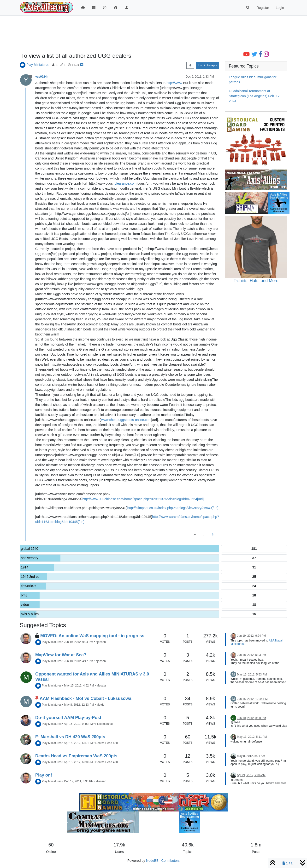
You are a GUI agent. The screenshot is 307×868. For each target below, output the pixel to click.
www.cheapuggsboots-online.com (126, 420)
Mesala (101, 686)
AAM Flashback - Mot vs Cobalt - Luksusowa (85, 698)
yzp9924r (41, 77)
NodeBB (152, 861)
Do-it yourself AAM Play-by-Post (68, 718)
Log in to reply (208, 65)
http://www (174, 83)
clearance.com (126, 183)
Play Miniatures (38, 65)
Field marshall (104, 724)
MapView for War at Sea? (61, 655)
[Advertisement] (153, 34)
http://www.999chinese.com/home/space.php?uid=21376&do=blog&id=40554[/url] (143, 499)
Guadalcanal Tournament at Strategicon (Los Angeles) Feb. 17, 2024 (255, 96)
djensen (101, 642)
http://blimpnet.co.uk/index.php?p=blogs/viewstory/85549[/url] (173, 508)
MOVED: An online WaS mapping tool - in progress (92, 636)
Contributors (171, 861)
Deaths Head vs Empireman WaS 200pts (76, 756)
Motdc (100, 705)
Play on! (44, 775)
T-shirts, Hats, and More (256, 281)
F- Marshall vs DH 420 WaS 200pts (70, 737)
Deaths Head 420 (107, 743)
